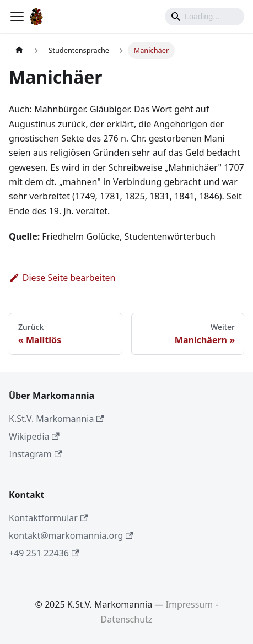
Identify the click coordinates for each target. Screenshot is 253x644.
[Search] (204, 17)
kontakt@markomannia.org (71, 535)
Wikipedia (34, 436)
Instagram (35, 454)
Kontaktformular (48, 518)
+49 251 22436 (44, 553)
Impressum (190, 604)
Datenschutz (127, 619)
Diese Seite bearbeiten (62, 278)
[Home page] (19, 50)
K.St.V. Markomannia (56, 419)
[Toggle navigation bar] (17, 17)
